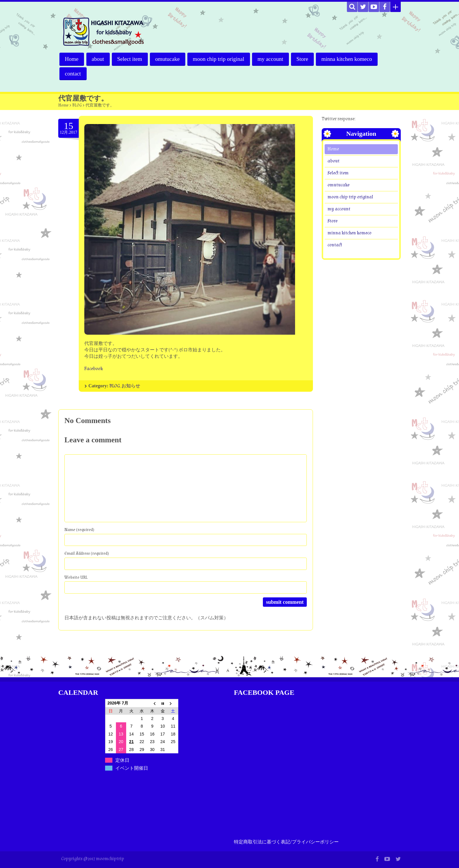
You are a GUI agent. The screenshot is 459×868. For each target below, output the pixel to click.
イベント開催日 (132, 768)
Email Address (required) (87, 553)
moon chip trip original (220, 59)
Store (304, 59)
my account (272, 59)
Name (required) (79, 530)
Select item (130, 59)
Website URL (76, 577)
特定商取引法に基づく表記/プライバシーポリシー (286, 842)
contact (73, 74)
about (98, 59)
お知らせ (131, 386)
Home (72, 59)
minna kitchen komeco (349, 59)
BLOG (77, 105)
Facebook (94, 369)
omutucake (168, 59)
